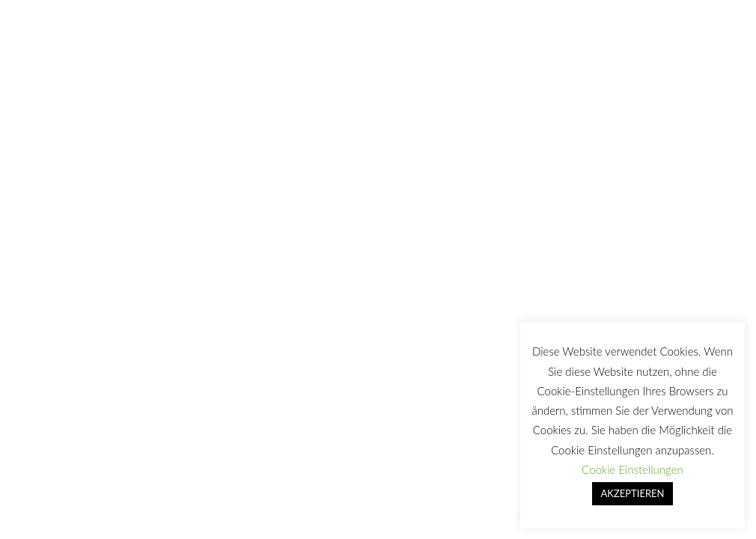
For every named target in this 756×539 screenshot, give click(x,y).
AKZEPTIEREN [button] (633, 493)
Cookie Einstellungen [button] (632, 469)
